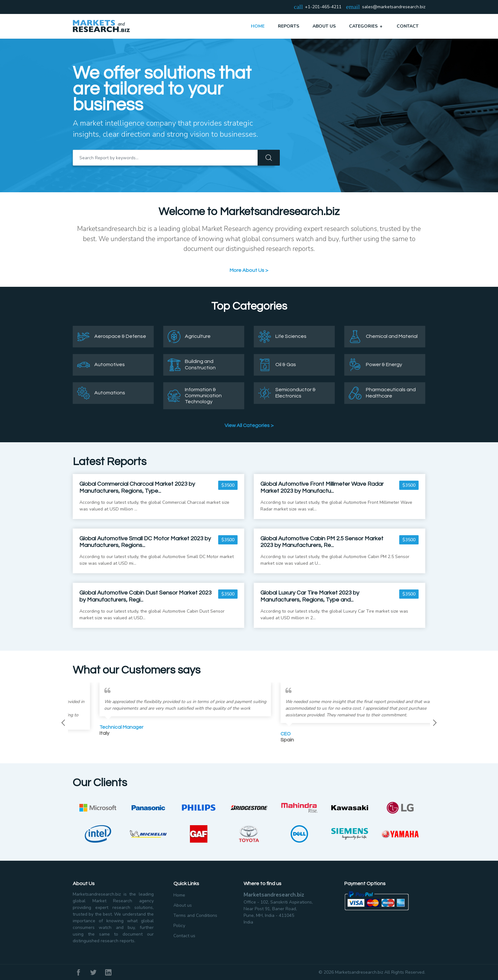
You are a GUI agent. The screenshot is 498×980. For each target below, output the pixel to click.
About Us (324, 26)
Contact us (184, 936)
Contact (408, 26)
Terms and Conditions (195, 915)
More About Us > (249, 270)
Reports (289, 26)
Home (258, 26)
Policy (179, 926)
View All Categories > (249, 425)
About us (183, 905)
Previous (63, 723)
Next (435, 723)
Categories (366, 26)
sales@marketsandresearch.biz (394, 7)
